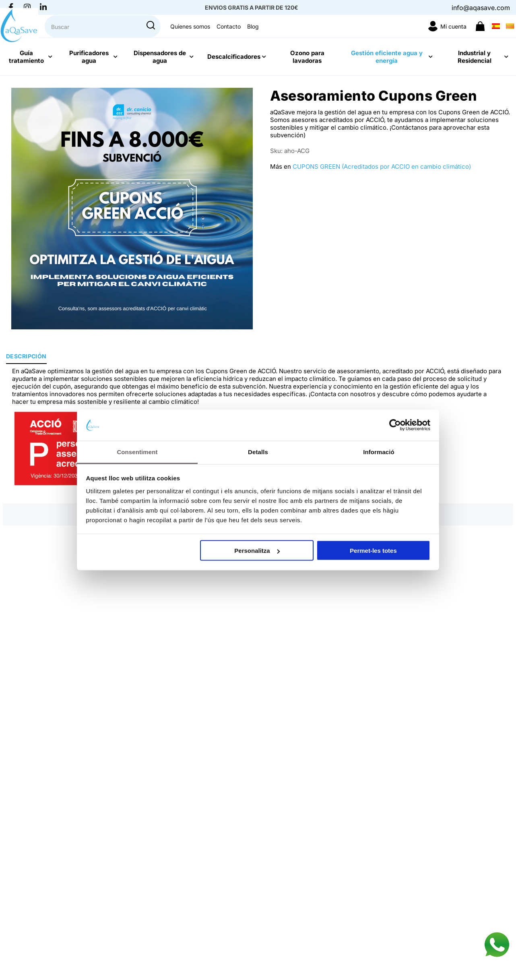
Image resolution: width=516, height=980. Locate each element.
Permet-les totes (373, 551)
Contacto (384, 35)
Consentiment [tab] (137, 452)
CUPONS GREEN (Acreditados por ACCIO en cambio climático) (382, 166)
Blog (408, 35)
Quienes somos (345, 35)
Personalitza (257, 551)
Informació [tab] (379, 452)
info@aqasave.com (481, 8)
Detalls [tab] (258, 452)
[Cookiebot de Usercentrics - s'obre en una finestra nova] (395, 425)
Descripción (26, 356)
